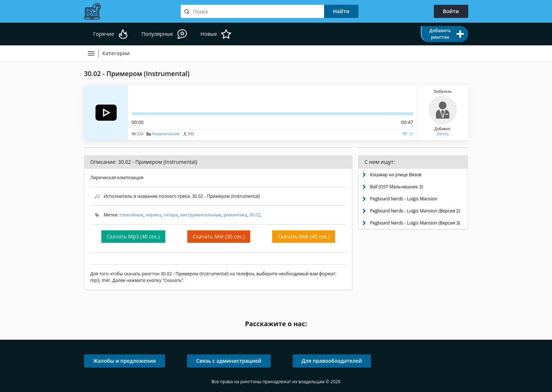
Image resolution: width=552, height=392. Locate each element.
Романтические (166, 134)
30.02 (255, 215)
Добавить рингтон (440, 34)
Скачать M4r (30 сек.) (219, 236)
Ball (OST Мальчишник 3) (396, 187)
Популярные (157, 34)
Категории (116, 53)
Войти (451, 11)
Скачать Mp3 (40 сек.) (133, 236)
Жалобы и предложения (125, 361)
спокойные (132, 215)
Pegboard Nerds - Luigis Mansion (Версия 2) (415, 211)
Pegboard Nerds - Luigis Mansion (403, 199)
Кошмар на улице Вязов (396, 175)
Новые (209, 34)
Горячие (104, 34)
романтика (235, 215)
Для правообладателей (332, 361)
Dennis (443, 134)
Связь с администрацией (229, 361)
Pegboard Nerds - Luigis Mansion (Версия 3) (415, 223)
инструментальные (201, 215)
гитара (171, 215)
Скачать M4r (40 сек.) (304, 236)
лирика (153, 215)
